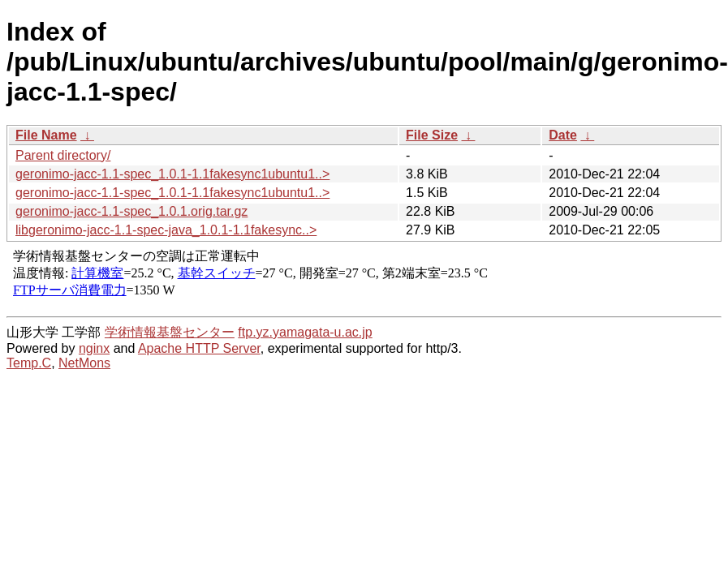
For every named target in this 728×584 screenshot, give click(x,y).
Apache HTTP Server (199, 348)
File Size (432, 135)
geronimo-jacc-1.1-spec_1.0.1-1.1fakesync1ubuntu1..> (172, 174)
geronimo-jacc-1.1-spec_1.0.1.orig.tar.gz (131, 211)
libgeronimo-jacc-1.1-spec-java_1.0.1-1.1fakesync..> (166, 230)
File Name (46, 135)
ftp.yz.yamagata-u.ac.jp (305, 332)
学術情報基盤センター (170, 332)
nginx (94, 348)
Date (563, 135)
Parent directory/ (63, 155)
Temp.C (29, 363)
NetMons (84, 363)
